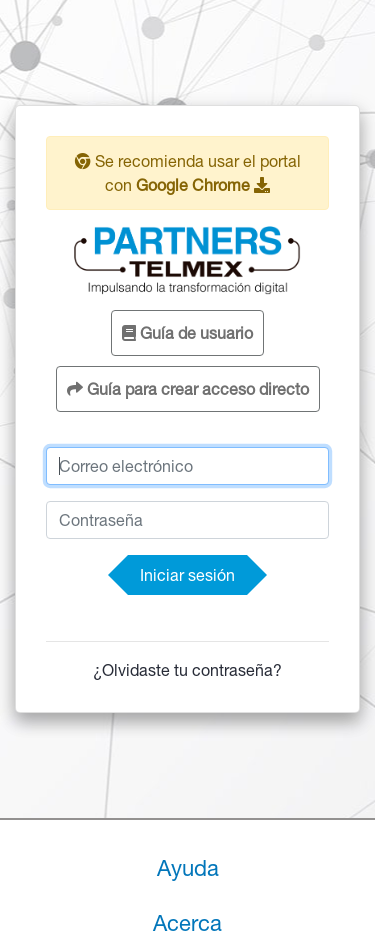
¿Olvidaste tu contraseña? (187, 670)
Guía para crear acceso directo (188, 389)
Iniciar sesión (187, 575)
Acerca (187, 923)
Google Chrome (203, 185)
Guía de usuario (187, 333)
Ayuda (188, 868)
